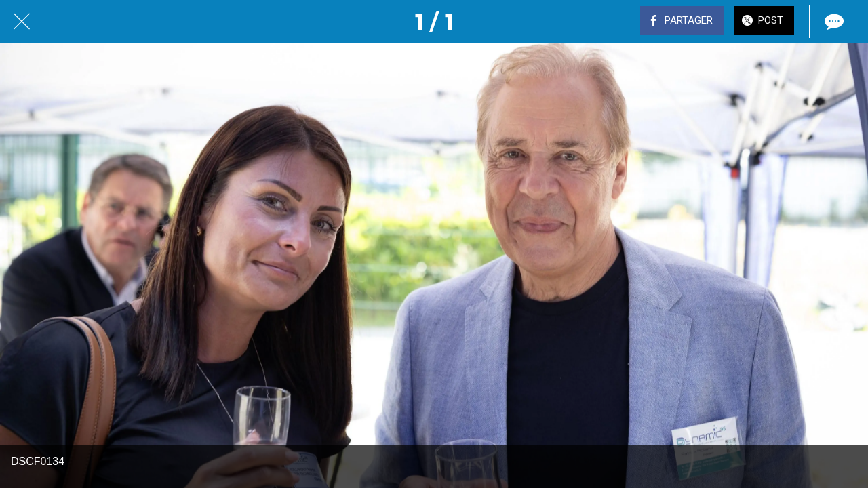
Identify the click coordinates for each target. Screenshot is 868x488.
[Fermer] (22, 22)
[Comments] (833, 22)
